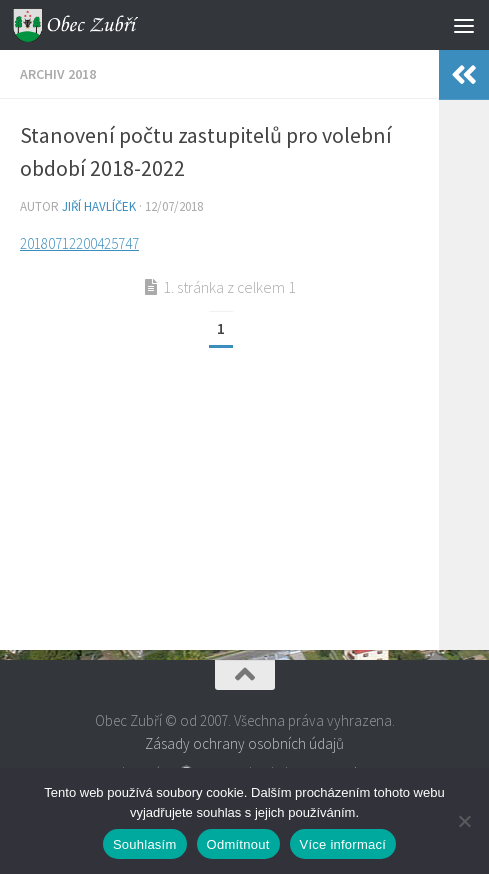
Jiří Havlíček (99, 206)
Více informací (343, 844)
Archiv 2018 (58, 74)
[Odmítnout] (464, 821)
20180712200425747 (79, 243)
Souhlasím (145, 844)
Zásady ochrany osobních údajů (244, 743)
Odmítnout (238, 844)
